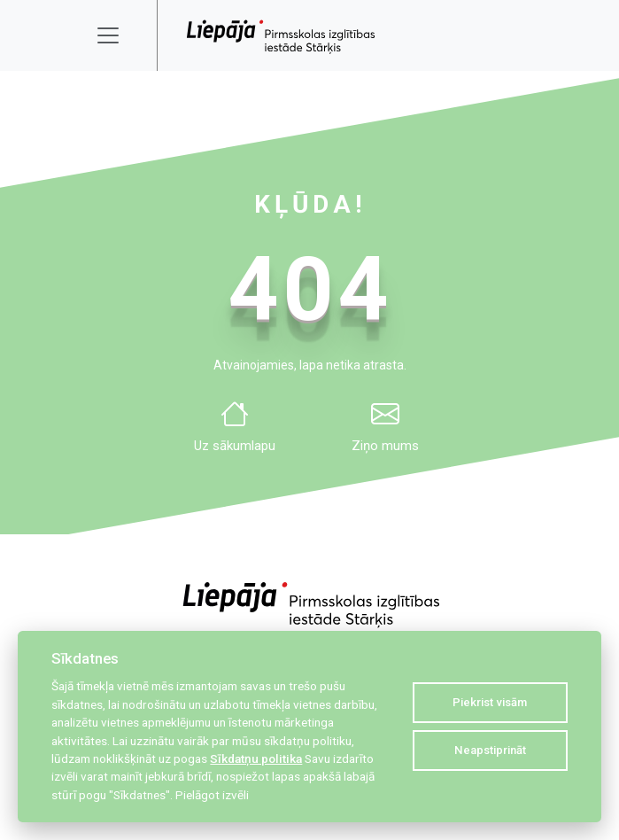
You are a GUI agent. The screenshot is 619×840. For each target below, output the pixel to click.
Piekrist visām (490, 702)
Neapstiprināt (490, 750)
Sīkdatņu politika (256, 758)
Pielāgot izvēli (212, 795)
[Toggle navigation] (120, 35)
